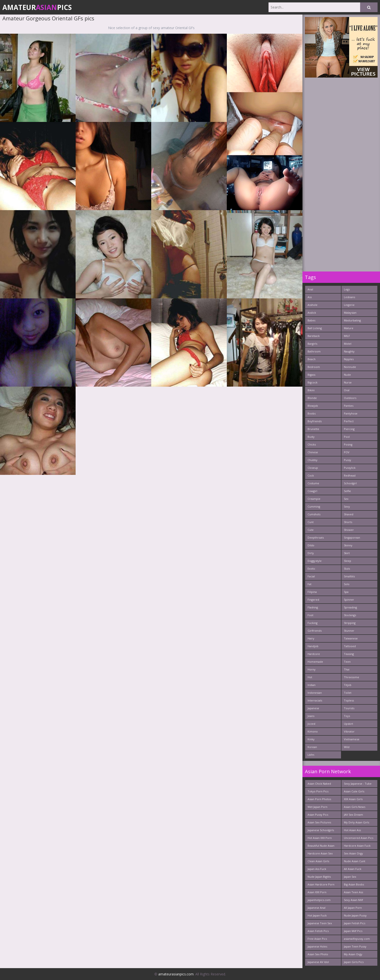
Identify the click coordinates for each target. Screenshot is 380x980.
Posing (348, 444)
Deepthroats (316, 538)
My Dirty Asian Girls (356, 822)
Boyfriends (315, 421)
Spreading (350, 607)
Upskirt (348, 724)
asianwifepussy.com (357, 939)
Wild (347, 747)
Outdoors (350, 398)
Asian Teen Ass (353, 892)
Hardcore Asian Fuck (357, 846)
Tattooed (350, 646)
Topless (349, 700)
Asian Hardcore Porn (321, 884)
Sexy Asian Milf (353, 900)
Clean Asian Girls (318, 861)
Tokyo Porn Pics (318, 791)
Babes (311, 320)
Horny (312, 669)
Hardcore (314, 654)
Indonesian (315, 693)
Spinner (349, 600)
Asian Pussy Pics (318, 815)
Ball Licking (315, 328)
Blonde (312, 398)
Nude (347, 375)
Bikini (311, 390)
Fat (309, 584)
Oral (347, 390)
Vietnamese (352, 739)
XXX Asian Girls (353, 799)
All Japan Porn (353, 908)
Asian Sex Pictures (319, 822)
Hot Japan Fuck (317, 915)
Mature (349, 328)
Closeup (313, 468)
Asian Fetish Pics (318, 931)
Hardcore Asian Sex (320, 853)
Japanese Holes (317, 946)
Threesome (352, 677)
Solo (347, 584)
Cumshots (314, 514)
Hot (310, 677)
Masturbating (352, 320)
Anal (310, 289)
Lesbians (349, 297)
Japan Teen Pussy (355, 946)
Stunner (349, 631)
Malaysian (350, 313)
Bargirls (312, 344)
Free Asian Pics (317, 939)
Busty (311, 437)
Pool (347, 437)
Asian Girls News (355, 807)
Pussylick (350, 468)
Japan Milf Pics (353, 931)
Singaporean (352, 538)
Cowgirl (312, 491)
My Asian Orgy (353, 954)
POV (347, 452)
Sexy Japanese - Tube (358, 784)
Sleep (348, 561)
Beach (312, 359)
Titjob (348, 685)
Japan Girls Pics (354, 962)
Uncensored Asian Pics (359, 838)
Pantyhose (351, 413)
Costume (313, 483)
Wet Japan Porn (317, 807)
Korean (312, 747)
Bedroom (314, 367)
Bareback (314, 336)
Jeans (311, 716)
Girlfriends (315, 631)
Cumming (314, 506)
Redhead (350, 475)
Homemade (315, 662)
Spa (346, 592)
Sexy (347, 506)
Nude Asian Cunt (355, 861)
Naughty (349, 351)
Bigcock (313, 382)
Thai (347, 669)
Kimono (313, 731)
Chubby (313, 460)
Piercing (349, 429)
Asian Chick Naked (319, 784)
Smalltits (349, 576)
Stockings (350, 615)
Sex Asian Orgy (353, 853)
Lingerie (349, 305)
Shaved (349, 514)
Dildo (311, 545)
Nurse (348, 382)
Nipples (349, 359)
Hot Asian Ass (352, 830)
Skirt (347, 553)
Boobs (312, 413)
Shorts (348, 522)
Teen (347, 662)
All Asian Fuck (353, 869)
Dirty (311, 553)
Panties (349, 406)
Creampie (314, 499)
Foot (310, 615)
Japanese (313, 708)
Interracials (315, 700)
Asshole (313, 305)
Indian (312, 685)
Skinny (348, 545)
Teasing (349, 654)
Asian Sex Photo (318, 954)
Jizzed (311, 724)
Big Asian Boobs (354, 884)
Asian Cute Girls (354, 791)
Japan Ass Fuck (317, 869)
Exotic (311, 569)
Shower (349, 530)
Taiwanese (351, 638)
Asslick (312, 313)
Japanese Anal (317, 908)
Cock (311, 475)
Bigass (311, 375)
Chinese (313, 452)
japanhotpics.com (319, 900)
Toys (347, 716)
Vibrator (349, 731)
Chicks (312, 444)
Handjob (313, 646)
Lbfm (311, 755)
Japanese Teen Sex (320, 923)
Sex (346, 499)
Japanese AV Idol (318, 962)
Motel (348, 344)
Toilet (348, 693)
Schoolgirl (350, 483)
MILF (347, 336)
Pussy (348, 460)
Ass (310, 297)
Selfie (347, 491)
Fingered (313, 600)
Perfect (349, 421)
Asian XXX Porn (317, 892)
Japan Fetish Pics (355, 923)
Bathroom (314, 351)
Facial (311, 576)
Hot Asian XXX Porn (320, 838)
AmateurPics (37, 7)
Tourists (349, 708)
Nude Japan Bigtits (319, 877)
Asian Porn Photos (319, 799)
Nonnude (350, 367)
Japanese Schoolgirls (321, 830)
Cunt (311, 522)
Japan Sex (350, 877)
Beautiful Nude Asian (321, 846)
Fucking (313, 623)
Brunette (313, 429)
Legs (347, 289)
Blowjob (313, 406)
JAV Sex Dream (353, 815)
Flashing (313, 607)
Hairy (311, 638)
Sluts (347, 569)
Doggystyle (315, 561)
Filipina (312, 592)
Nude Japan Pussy (355, 915)
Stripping (350, 623)
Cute (311, 530)
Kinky (311, 739)
